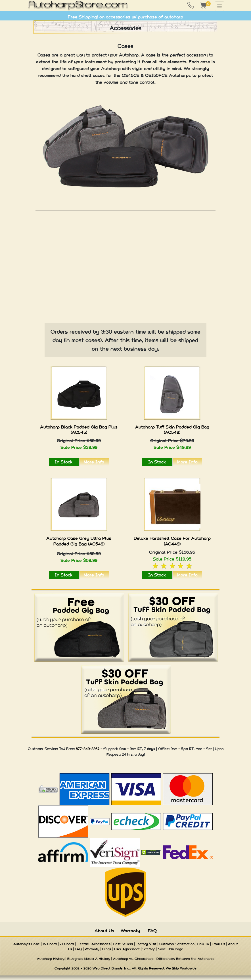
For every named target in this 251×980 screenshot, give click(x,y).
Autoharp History (51, 959)
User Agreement (127, 949)
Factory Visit (146, 944)
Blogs (107, 949)
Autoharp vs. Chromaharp (133, 959)
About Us (104, 931)
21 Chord (67, 944)
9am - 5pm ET (182, 749)
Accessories (101, 944)
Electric (83, 944)
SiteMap (149, 949)
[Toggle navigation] (219, 6)
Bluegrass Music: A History (89, 959)
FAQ (152, 931)
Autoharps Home (27, 944)
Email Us (218, 944)
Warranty (130, 931)
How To (203, 944)
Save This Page (171, 949)
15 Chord (50, 944)
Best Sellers (123, 944)
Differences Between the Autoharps (185, 959)
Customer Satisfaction (177, 944)
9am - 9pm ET (131, 749)
